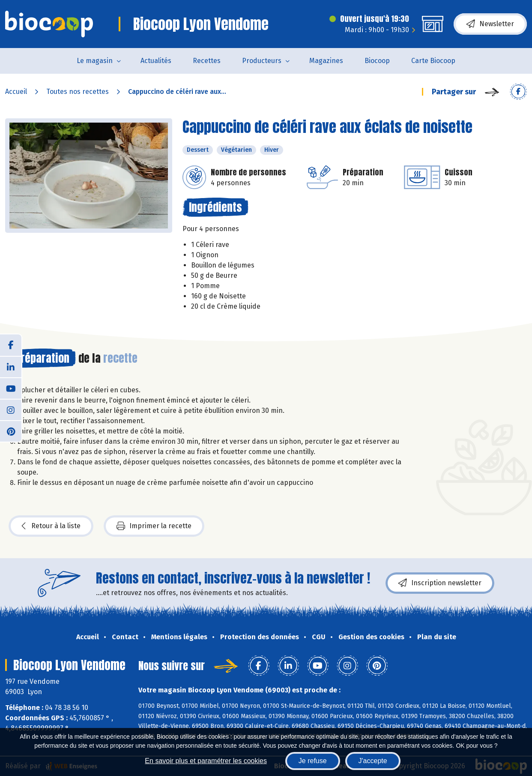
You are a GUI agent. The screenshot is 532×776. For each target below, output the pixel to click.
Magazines (326, 61)
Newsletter (490, 24)
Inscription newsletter (440, 583)
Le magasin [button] (95, 61)
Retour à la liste (51, 526)
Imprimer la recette (154, 526)
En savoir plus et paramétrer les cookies (206, 761)
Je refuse (313, 761)
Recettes (207, 61)
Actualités (156, 61)
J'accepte (373, 761)
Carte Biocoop (433, 61)
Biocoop (377, 61)
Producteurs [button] (262, 61)
